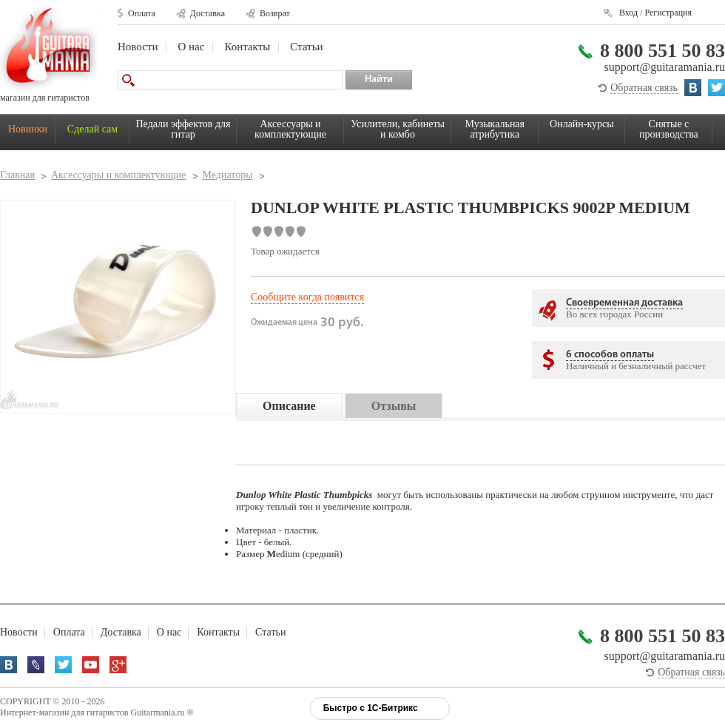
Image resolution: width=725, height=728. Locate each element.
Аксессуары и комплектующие (290, 129)
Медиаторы (228, 175)
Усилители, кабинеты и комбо (398, 129)
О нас (191, 47)
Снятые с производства (669, 129)
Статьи (306, 47)
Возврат (275, 13)
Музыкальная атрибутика (495, 129)
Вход (628, 13)
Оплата (142, 13)
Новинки (28, 129)
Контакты (247, 47)
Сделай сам (92, 129)
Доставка (208, 13)
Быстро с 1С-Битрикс (371, 708)
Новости (138, 47)
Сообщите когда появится (307, 297)
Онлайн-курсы (582, 124)
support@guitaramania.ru (664, 67)
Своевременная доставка (624, 303)
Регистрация (668, 13)
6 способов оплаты (610, 355)
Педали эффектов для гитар (183, 129)
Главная (17, 175)
